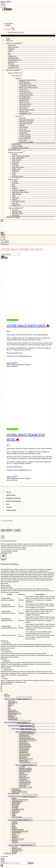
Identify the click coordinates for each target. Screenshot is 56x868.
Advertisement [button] (6, 668)
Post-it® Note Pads (18, 201)
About (9, 492)
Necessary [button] (4, 583)
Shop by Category (10, 722)
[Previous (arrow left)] (1, 858)
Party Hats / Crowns (26, 142)
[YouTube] (11, 10)
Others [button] (3, 677)
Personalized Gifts (14, 150)
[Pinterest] (8, 10)
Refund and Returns (14, 501)
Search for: (4, 863)
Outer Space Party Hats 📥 (28, 326)
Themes (18, 732)
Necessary (7, 585)
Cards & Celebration (14, 845)
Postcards (15, 215)
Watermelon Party (25, 113)
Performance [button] (5, 650)
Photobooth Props (26, 123)
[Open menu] (4, 242)
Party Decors (16, 729)
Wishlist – (8, 25)
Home (8, 39)
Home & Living (13, 820)
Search (31, 863)
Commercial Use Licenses (20, 148)
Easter (10, 51)
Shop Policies (11, 495)
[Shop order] (10, 255)
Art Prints (15, 183)
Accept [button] (15, 551)
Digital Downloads (14, 725)
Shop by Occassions (11, 699)
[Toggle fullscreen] (3, 857)
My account (9, 23)
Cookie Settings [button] (7, 551)
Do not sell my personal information (13, 549)
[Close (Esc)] (7, 857)
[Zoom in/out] (1, 857)
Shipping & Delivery (13, 498)
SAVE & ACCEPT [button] (6, 684)
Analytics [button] (4, 659)
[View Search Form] (3, 5)
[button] (19, 365)
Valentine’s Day (13, 67)
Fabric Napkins (17, 194)
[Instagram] (3, 10)
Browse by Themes (13, 217)
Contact (9, 507)
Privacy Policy (11, 510)
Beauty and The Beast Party (29, 87)
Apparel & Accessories (15, 796)
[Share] (5, 857)
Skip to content (6, 2)
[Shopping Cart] (2, 233)
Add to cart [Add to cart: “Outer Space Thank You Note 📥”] (12, 477)
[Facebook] (6, 10)
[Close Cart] (3, 537)
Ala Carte (18, 765)
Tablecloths (16, 205)
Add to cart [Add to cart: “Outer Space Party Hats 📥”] (12, 363)
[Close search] (3, 860)
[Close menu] (1, 688)
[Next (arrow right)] (3, 858)
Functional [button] (4, 641)
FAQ (8, 504)
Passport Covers (17, 176)
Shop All (10, 41)
